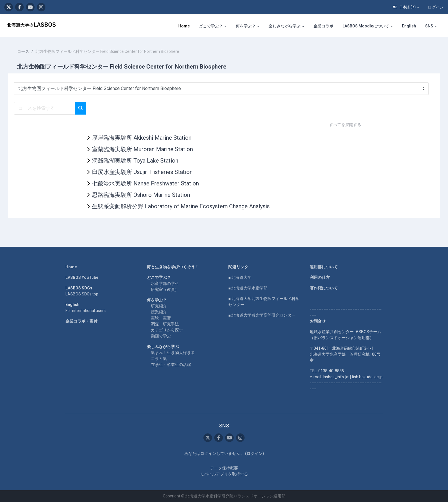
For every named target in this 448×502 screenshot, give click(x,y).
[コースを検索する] (52, 108)
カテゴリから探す (167, 330)
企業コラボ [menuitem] (323, 26)
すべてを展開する (345, 125)
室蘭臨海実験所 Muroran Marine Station (142, 149)
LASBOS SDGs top (82, 294)
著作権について (324, 288)
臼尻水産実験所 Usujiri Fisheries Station (142, 172)
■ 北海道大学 (240, 277)
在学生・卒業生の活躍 (171, 365)
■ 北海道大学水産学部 (248, 288)
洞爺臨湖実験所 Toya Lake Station (135, 161)
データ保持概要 (224, 468)
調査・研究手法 (165, 324)
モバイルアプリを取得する (224, 474)
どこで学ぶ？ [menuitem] (211, 26)
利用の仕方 (320, 277)
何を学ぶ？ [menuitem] (246, 26)
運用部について (324, 267)
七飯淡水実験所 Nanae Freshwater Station (145, 183)
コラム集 (159, 359)
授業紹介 (159, 312)
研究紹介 (159, 306)
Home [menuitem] (184, 26)
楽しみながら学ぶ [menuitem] (285, 26)
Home (71, 267)
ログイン (436, 7)
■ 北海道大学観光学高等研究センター (262, 315)
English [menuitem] (409, 26)
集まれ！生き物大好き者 (173, 353)
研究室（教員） (165, 289)
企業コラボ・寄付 (81, 321)
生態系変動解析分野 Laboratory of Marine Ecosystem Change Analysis (181, 206)
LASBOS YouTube (82, 277)
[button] (406, 7)
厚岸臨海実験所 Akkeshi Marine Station (142, 138)
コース (31, 51)
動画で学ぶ (161, 336)
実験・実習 (161, 318)
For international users (86, 311)
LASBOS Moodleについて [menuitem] (366, 26)
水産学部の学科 (165, 283)
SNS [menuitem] (429, 26)
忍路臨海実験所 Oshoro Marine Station (141, 195)
